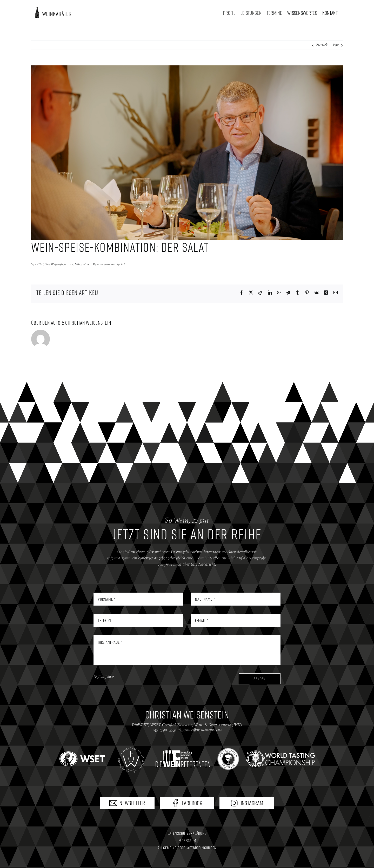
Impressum (187, 840)
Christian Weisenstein (52, 264)
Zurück (322, 45)
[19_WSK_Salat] (187, 153)
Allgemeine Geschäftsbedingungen (187, 848)
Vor (336, 45)
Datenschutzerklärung (187, 833)
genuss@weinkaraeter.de (202, 730)
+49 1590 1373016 (167, 730)
